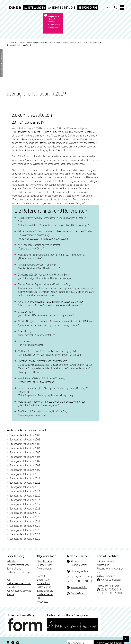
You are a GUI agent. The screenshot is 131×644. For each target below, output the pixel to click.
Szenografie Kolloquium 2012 (25, 492)
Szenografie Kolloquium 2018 (25, 518)
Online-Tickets (79, 602)
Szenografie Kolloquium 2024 (25, 543)
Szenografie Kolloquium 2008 (25, 474)
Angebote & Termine (62, 8)
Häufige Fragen (45, 574)
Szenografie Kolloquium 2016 (25, 509)
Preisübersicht (79, 596)
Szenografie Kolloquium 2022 (25, 535)
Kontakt (41, 585)
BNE (39, 607)
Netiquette (42, 611)
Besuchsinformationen (18, 574)
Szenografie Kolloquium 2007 (25, 470)
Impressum (43, 589)
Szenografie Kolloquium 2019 (25, 522)
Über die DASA (44, 570)
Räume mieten (44, 578)
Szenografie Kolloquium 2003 (25, 453)
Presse (10, 603)
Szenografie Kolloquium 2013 (25, 496)
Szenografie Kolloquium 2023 (25, 539)
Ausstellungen (34, 8)
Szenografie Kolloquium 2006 (25, 466)
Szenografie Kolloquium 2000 (25, 444)
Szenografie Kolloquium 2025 (25, 548)
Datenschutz (43, 592)
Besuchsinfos (88, 8)
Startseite (11, 37)
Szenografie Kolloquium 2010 (25, 483)
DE (107, 8)
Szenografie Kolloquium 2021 (25, 530)
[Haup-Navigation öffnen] (122, 8)
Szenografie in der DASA (73, 37)
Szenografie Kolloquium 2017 (25, 513)
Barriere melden (45, 603)
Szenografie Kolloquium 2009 (25, 479)
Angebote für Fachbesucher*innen (48, 37)
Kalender (11, 570)
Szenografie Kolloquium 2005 (25, 461)
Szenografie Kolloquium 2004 (25, 457)
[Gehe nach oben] (125, 638)
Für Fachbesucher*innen (19, 600)
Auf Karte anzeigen (111, 589)
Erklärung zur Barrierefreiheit (45, 598)
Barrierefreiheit (15, 578)
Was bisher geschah (92, 37)
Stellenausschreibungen (19, 581)
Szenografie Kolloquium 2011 (25, 487)
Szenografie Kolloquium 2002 (25, 448)
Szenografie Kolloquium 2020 (25, 526)
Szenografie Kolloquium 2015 (25, 505)
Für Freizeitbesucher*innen (19, 590)
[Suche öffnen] (115, 8)
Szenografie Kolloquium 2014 (25, 500)
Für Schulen (13, 596)
